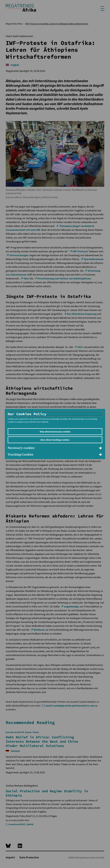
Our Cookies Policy (27, 414)
